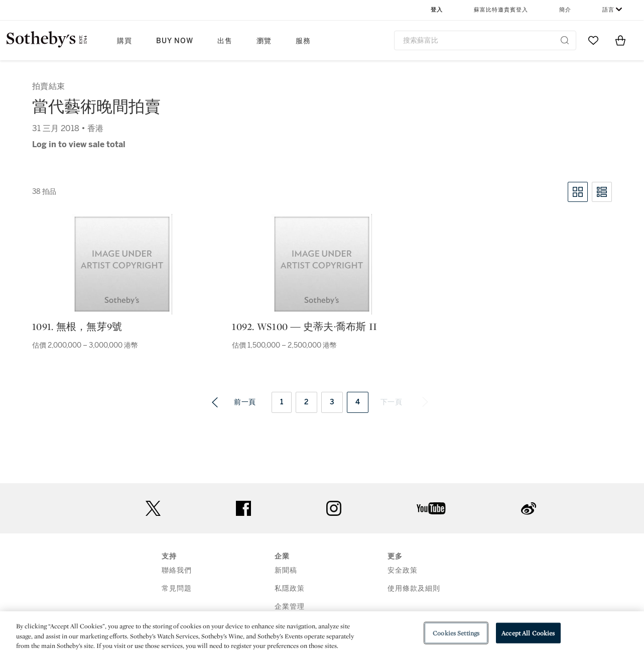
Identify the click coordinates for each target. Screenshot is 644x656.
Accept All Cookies (528, 633)
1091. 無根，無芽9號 (77, 326)
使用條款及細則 (414, 588)
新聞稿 (286, 570)
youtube (431, 508)
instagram (334, 508)
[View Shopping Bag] (620, 40)
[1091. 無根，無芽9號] (122, 264)
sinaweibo (529, 509)
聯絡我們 (177, 570)
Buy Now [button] (175, 41)
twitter (153, 509)
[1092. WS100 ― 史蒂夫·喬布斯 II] (322, 264)
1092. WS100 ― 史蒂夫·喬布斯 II (304, 326)
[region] (322, 634)
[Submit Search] (565, 40)
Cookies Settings (456, 633)
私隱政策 (290, 588)
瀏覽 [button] (264, 41)
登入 (437, 10)
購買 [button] (124, 41)
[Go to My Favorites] (593, 40)
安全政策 (403, 570)
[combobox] (485, 40)
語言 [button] (608, 10)
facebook (243, 508)
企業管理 (290, 607)
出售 (225, 41)
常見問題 (177, 588)
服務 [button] (303, 41)
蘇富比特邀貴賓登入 (501, 10)
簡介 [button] (565, 10)
